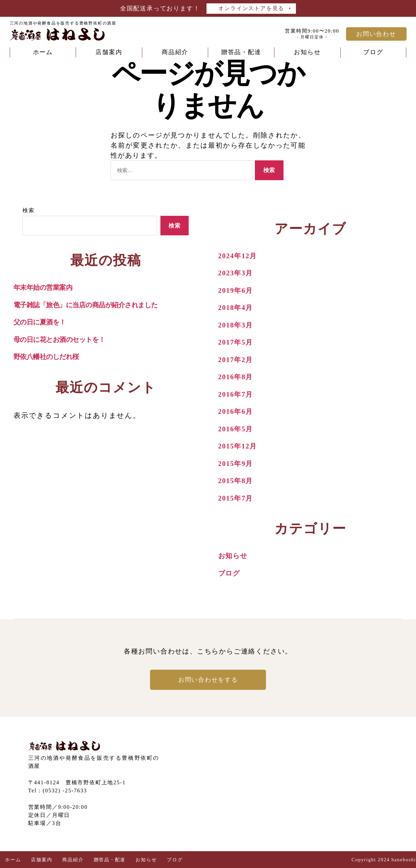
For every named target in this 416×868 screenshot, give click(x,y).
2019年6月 (236, 290)
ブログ (373, 52)
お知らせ (307, 52)
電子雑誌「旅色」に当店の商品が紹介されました (90, 305)
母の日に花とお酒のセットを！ (63, 340)
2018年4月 (236, 308)
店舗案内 (109, 52)
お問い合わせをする (208, 680)
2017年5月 (236, 342)
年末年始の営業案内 (45, 287)
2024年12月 (238, 256)
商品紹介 (175, 52)
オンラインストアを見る (251, 8)
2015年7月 (236, 498)
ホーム (43, 52)
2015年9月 (236, 464)
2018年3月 (236, 325)
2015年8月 (236, 481)
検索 (29, 210)
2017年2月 (236, 360)
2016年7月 (236, 394)
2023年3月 (236, 273)
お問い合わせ (376, 34)
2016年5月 (236, 429)
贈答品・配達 (241, 52)
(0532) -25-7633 (65, 791)
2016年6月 (236, 411)
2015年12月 (238, 446)
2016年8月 (236, 377)
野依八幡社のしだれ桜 (49, 357)
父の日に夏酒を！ (42, 322)
